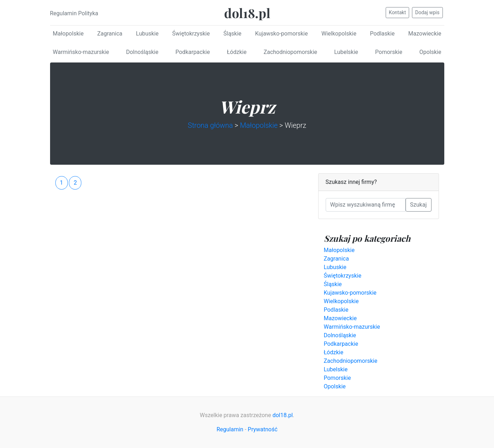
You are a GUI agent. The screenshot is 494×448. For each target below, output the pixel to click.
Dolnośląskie (142, 52)
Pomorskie (389, 52)
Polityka (88, 13)
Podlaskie (382, 34)
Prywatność (263, 429)
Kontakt (397, 12)
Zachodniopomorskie (290, 52)
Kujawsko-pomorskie (281, 34)
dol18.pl (247, 13)
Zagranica (110, 34)
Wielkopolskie (339, 34)
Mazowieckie (425, 34)
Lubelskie (346, 52)
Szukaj (419, 205)
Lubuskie (147, 34)
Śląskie (232, 34)
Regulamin (64, 13)
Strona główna (210, 125)
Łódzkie (237, 52)
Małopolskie (68, 34)
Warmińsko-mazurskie (81, 52)
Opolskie (430, 52)
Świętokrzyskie (191, 34)
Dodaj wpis (427, 12)
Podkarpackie (193, 52)
